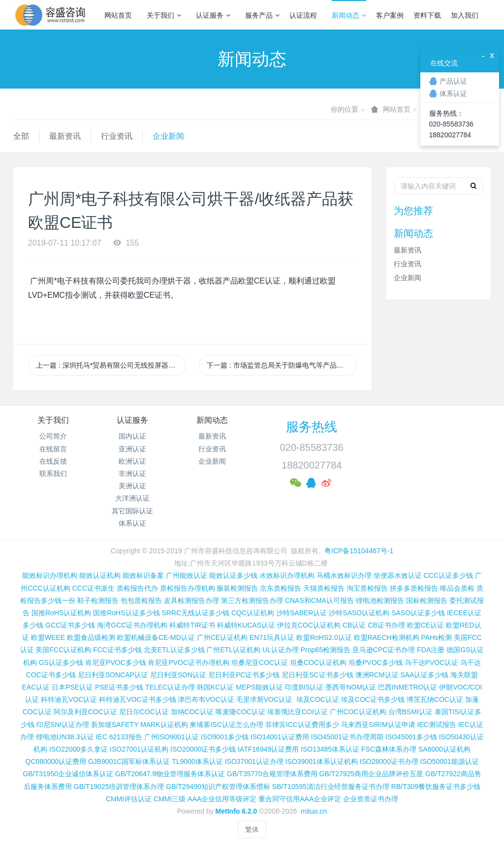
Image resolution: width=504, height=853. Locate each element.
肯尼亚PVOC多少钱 (116, 663)
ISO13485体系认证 (330, 749)
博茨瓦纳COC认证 (435, 699)
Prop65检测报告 (326, 650)
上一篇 (111, 365)
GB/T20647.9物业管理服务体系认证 (170, 774)
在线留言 (53, 449)
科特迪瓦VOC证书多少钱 (137, 699)
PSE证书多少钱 (119, 687)
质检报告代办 (137, 588)
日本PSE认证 (72, 687)
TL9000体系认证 (197, 761)
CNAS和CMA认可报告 (319, 600)
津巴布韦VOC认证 (207, 699)
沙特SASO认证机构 (359, 613)
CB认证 (354, 625)
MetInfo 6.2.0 (236, 811)
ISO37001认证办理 (254, 761)
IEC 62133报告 (119, 737)
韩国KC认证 (215, 687)
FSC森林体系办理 (389, 749)
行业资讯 (117, 136)
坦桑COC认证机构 (318, 663)
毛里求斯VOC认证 (264, 699)
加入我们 (465, 15)
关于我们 (164, 15)
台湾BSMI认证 (410, 712)
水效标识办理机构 (287, 575)
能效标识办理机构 (50, 575)
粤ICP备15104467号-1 (359, 551)
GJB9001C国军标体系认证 (129, 761)
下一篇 (282, 365)
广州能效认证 (187, 575)
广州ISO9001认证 (172, 737)
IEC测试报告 (437, 725)
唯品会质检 (457, 588)
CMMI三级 (170, 799)
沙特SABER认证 (301, 613)
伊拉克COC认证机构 (309, 625)
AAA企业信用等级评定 (222, 799)
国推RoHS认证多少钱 (126, 613)
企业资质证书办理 (371, 799)
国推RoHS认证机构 (61, 613)
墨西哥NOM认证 (351, 687)
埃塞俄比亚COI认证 (298, 712)
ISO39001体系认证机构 (322, 761)
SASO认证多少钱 (418, 613)
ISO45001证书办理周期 (347, 737)
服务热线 (312, 427)
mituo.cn (314, 811)
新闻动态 (349, 15)
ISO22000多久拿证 (79, 749)
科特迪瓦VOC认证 (69, 699)
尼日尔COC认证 (144, 712)
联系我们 (53, 474)
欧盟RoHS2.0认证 (324, 637)
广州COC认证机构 (358, 712)
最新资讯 (65, 136)
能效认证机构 (100, 575)
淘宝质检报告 (367, 588)
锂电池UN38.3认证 (65, 737)
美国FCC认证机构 (63, 650)
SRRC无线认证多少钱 (195, 613)
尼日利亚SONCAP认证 (113, 675)
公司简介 (53, 436)
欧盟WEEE (48, 637)
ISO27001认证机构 (139, 749)
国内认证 (132, 436)
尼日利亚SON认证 (178, 675)
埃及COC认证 (318, 699)
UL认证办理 (281, 650)
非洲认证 (132, 474)
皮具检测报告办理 (191, 600)
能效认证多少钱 (233, 575)
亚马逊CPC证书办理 (384, 650)
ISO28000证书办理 (389, 761)
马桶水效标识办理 (344, 575)
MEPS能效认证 (259, 687)
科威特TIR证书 (192, 625)
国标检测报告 (427, 600)
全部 (21, 136)
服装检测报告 (237, 588)
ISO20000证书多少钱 (203, 749)
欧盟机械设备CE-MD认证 (156, 637)
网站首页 (118, 15)
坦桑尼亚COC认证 (260, 663)
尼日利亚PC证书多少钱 (244, 675)
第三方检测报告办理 (252, 600)
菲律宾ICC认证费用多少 (302, 725)
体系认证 (132, 523)
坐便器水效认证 (398, 575)
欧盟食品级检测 (91, 637)
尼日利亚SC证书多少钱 (317, 675)
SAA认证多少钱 (424, 675)
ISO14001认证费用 (280, 737)
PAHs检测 (437, 637)
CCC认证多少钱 (448, 575)
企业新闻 (168, 136)
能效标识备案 (143, 575)
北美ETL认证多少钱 (174, 650)
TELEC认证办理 (170, 687)
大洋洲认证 (132, 498)
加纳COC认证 (192, 712)
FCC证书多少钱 (117, 650)
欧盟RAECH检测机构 (387, 637)
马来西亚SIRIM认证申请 (378, 725)
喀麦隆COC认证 (240, 712)
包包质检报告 (141, 600)
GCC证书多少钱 (70, 625)
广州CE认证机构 (222, 637)
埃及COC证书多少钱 (373, 699)
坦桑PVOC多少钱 (376, 663)
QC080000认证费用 (56, 761)
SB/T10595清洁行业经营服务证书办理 (331, 787)
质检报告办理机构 (188, 588)
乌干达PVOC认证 (432, 663)
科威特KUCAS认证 (246, 625)
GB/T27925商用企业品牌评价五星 (372, 774)
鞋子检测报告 (98, 600)
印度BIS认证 (304, 687)
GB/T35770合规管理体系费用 (272, 774)
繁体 (252, 829)
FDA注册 (431, 650)
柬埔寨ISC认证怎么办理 (226, 725)
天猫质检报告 (324, 588)
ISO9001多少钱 (225, 737)
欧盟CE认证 (425, 625)
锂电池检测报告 (380, 600)
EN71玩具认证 (272, 637)
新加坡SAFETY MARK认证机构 (140, 725)
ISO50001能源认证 (450, 761)
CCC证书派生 (93, 588)
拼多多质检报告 (414, 588)
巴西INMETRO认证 (408, 687)
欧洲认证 (132, 461)
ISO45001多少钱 (411, 737)
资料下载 (427, 15)
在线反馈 (53, 461)
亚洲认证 (132, 449)
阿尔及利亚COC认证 (85, 712)
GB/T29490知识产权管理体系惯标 (218, 787)
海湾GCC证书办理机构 (132, 625)
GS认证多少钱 (61, 663)
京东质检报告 (281, 588)
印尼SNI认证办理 (63, 725)
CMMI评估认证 (129, 799)
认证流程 (303, 15)
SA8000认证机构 (444, 749)
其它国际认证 (132, 511)
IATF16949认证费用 (268, 749)
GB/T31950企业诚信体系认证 (68, 774)
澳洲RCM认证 (377, 675)
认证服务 (213, 15)
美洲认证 (132, 486)
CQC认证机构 (253, 613)
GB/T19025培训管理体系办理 (119, 787)
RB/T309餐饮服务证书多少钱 (436, 787)
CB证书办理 (386, 625)
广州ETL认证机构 (233, 650)
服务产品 (262, 15)
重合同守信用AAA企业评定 (300, 799)
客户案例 (390, 15)
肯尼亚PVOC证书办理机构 (189, 663)
